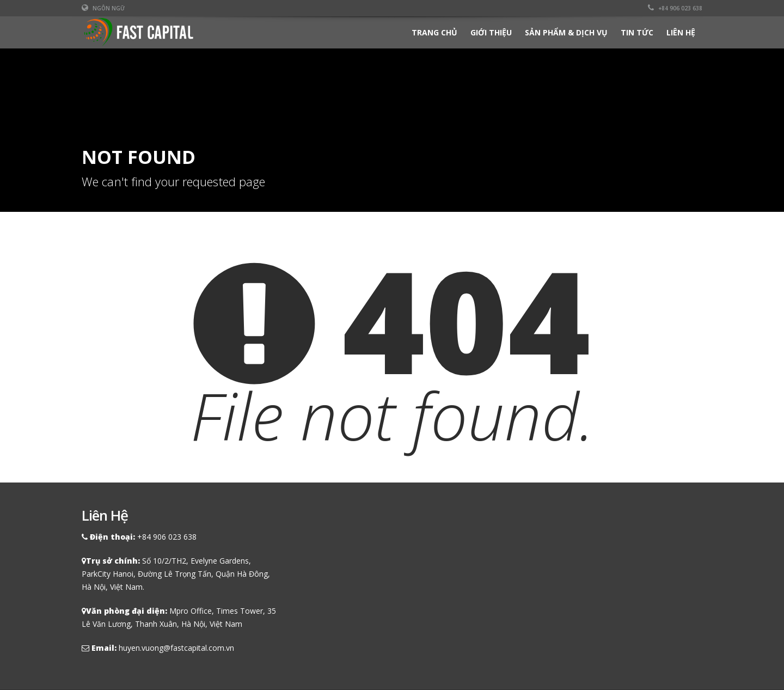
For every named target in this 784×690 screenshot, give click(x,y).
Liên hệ (681, 32)
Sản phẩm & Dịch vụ (566, 32)
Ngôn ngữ (103, 8)
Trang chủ (434, 32)
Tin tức (637, 32)
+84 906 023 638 (675, 8)
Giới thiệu (491, 32)
